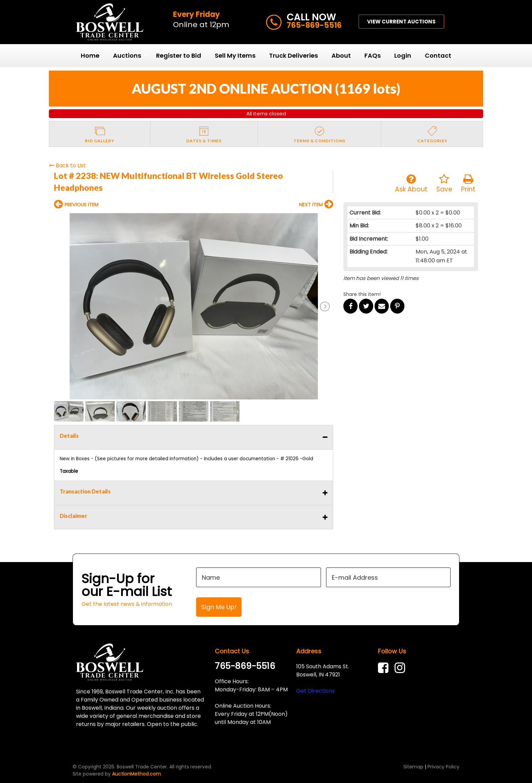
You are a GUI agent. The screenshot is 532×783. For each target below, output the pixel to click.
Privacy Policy (443, 767)
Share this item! (362, 294)
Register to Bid (179, 55)
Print (468, 184)
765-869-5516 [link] (245, 666)
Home (90, 55)
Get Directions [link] (316, 691)
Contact (438, 55)
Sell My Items (235, 55)
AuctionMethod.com (136, 774)
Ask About (411, 184)
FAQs (373, 55)
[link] (385, 668)
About (341, 55)
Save (444, 184)
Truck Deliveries (293, 55)
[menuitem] (90, 56)
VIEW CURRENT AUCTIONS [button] (401, 22)
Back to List (67, 165)
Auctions (127, 55)
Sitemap (413, 767)
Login (403, 55)
